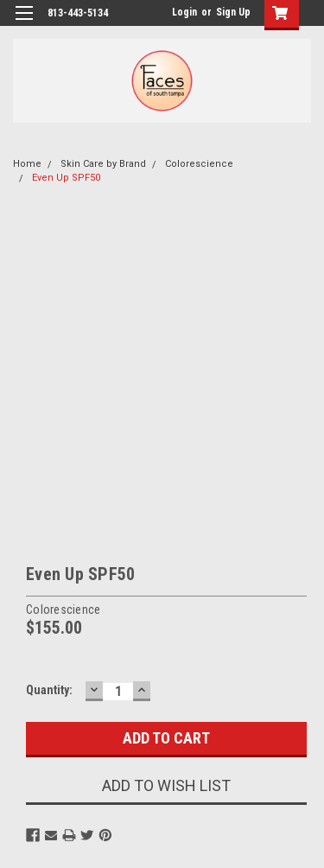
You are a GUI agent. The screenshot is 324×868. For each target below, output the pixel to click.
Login (184, 12)
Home (27, 164)
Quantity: (49, 690)
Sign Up (233, 12)
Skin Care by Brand (103, 164)
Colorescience (199, 164)
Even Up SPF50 (66, 178)
